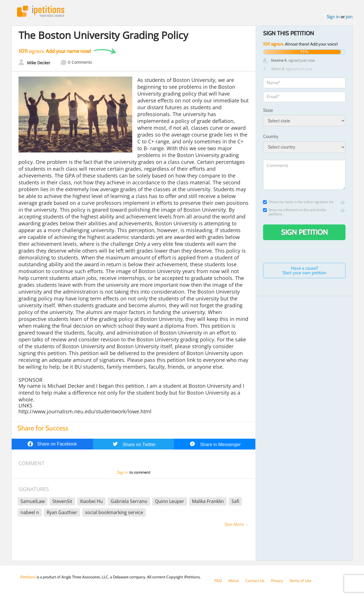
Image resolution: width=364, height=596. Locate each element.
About (234, 581)
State (268, 110)
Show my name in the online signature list (298, 202)
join (349, 17)
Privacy (277, 581)
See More (234, 524)
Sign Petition (304, 232)
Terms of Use (300, 581)
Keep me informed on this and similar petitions (295, 212)
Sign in (333, 17)
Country (271, 136)
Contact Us (255, 581)
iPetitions (41, 11)
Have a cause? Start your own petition (304, 270)
